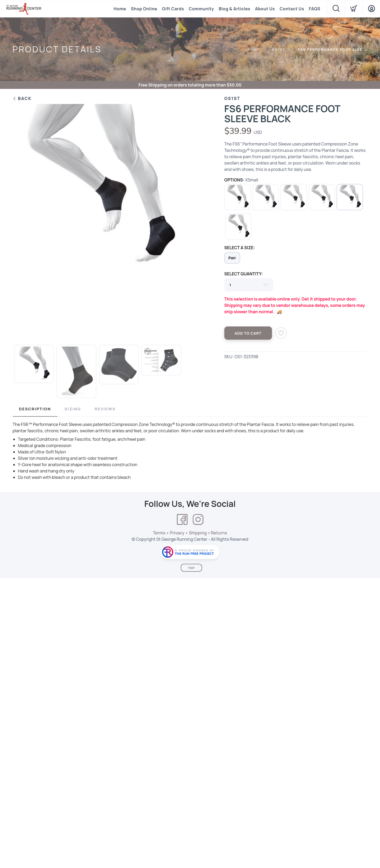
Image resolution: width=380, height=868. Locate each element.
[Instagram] (198, 520)
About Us (265, 9)
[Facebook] (182, 520)
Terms (159, 533)
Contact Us (292, 9)
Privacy (177, 533)
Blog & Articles (234, 9)
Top (191, 568)
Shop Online (144, 9)
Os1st (279, 49)
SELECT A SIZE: (240, 248)
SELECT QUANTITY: (244, 274)
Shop (253, 49)
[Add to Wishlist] (281, 333)
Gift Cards (173, 9)
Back (22, 98)
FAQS (314, 9)
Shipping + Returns (208, 533)
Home (120, 9)
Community (201, 9)
